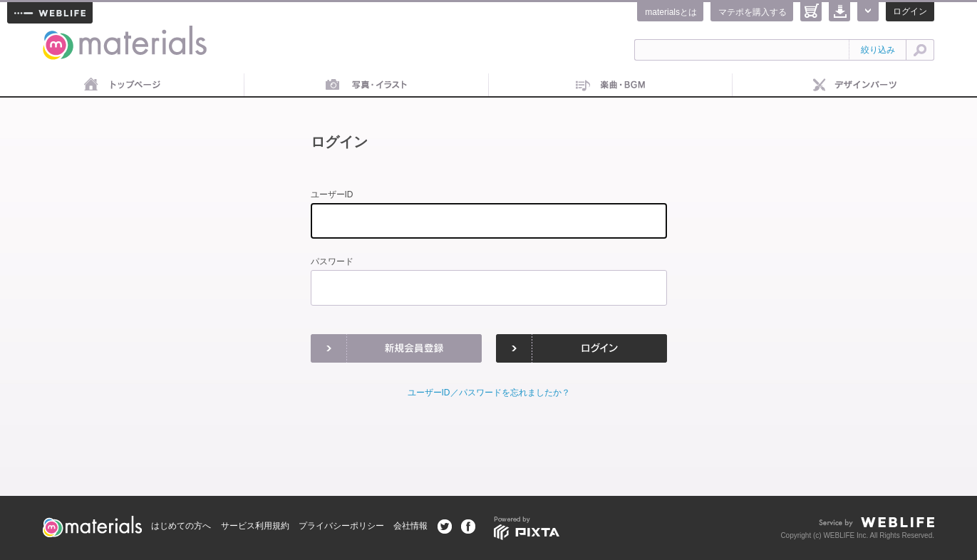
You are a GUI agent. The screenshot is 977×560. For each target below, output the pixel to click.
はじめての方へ (181, 526)
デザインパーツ (855, 85)
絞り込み (878, 50)
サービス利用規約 (255, 526)
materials (58, 34)
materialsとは (671, 12)
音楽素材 (611, 85)
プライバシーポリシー (341, 526)
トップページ (122, 85)
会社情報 (410, 526)
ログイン (910, 11)
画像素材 (367, 85)
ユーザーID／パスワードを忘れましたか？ (489, 393)
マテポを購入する (753, 12)
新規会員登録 (396, 348)
